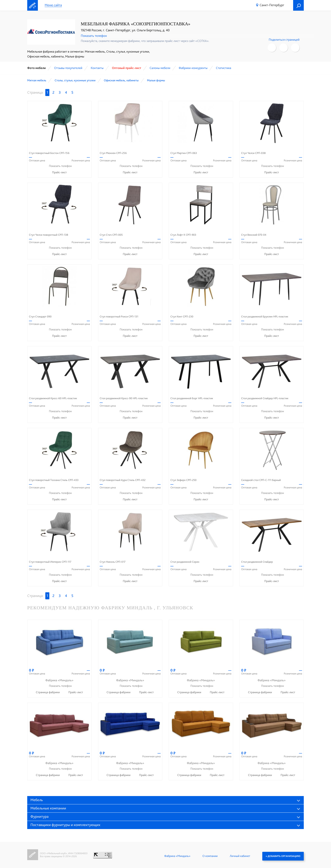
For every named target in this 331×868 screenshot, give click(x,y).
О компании (210, 856)
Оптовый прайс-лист (127, 68)
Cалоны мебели (160, 68)
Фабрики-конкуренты (193, 68)
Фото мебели (36, 68)
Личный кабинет (240, 856)
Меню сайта (53, 5)
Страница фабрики (48, 692)
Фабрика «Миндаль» (177, 856)
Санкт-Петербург (272, 5)
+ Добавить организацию (283, 856)
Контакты (97, 68)
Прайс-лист (59, 172)
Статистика (224, 68)
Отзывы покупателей (68, 68)
